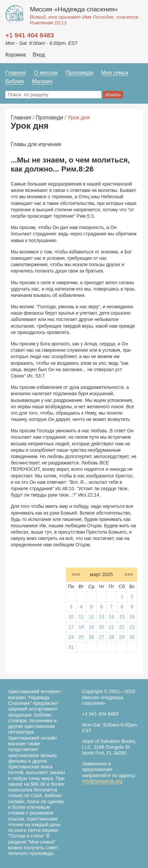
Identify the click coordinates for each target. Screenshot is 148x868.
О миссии (46, 73)
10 (71, 617)
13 (102, 617)
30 (132, 637)
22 (122, 627)
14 (111, 617)
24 (71, 637)
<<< (76, 574)
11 (81, 617)
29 (122, 637)
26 (91, 637)
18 (81, 627)
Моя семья (115, 73)
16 (132, 617)
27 (102, 637)
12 (91, 617)
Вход (39, 55)
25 (81, 637)
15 (122, 617)
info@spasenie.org (102, 781)
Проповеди (80, 73)
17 (71, 627)
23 (132, 627)
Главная (16, 73)
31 (71, 647)
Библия (15, 81)
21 (111, 627)
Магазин (42, 81)
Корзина (16, 55)
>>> (129, 574)
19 (91, 627)
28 (111, 637)
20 (102, 627)
